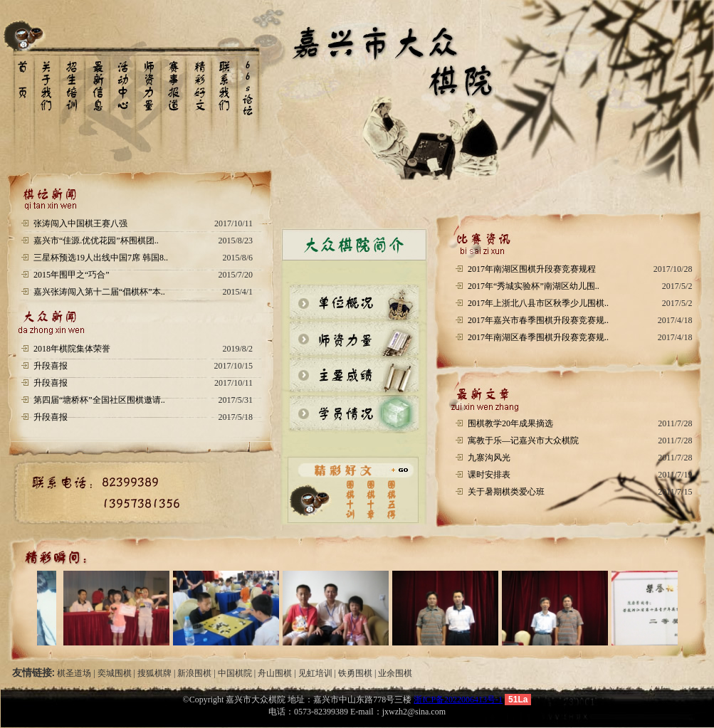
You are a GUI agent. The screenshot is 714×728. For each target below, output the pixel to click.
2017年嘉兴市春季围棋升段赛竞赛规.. (538, 320)
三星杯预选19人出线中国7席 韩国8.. (101, 258)
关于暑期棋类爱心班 (506, 492)
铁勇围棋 (355, 673)
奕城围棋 (115, 673)
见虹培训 (315, 673)
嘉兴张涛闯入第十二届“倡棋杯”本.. (99, 292)
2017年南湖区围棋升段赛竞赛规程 (532, 269)
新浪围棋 (194, 673)
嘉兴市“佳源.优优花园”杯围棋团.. (96, 241)
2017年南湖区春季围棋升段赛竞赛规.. (538, 337)
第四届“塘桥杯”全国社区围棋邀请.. (99, 400)
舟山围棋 (275, 673)
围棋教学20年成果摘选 (510, 423)
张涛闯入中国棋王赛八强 (80, 223)
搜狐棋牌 (154, 673)
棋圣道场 (74, 673)
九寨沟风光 (489, 458)
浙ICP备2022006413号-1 (458, 700)
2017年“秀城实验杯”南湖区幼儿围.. (534, 286)
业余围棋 (395, 673)
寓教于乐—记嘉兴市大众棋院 (523, 441)
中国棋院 (235, 673)
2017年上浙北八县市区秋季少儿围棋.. (538, 303)
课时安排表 (489, 475)
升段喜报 (51, 366)
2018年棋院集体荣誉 (72, 349)
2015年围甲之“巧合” (72, 275)
